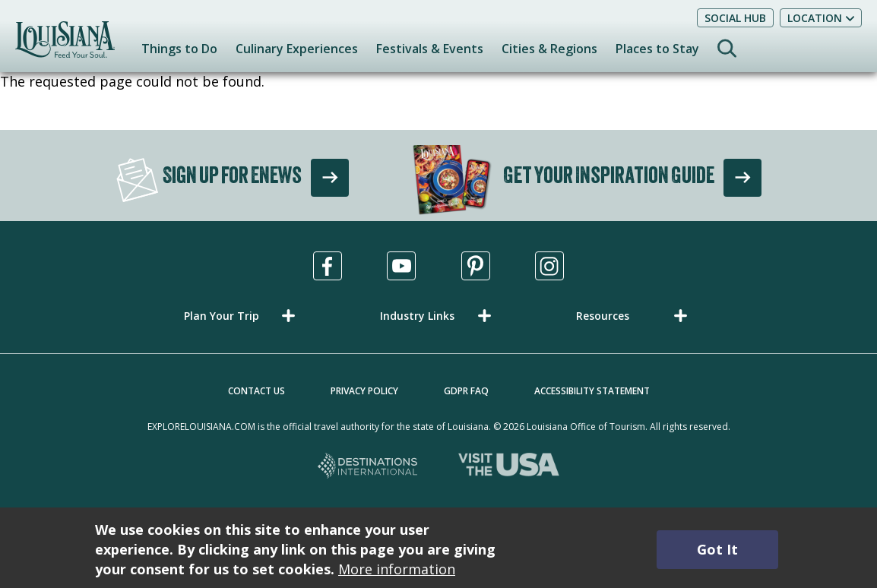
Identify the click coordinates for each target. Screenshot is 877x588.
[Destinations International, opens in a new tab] (368, 467)
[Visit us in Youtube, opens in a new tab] (401, 266)
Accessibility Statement (592, 391)
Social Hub (735, 18)
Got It (717, 549)
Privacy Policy (364, 391)
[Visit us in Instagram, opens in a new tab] (549, 266)
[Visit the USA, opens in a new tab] (509, 467)
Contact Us (256, 391)
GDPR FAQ (466, 391)
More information (397, 569)
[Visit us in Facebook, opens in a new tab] (328, 266)
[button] (242, 316)
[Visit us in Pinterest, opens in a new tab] (476, 266)
